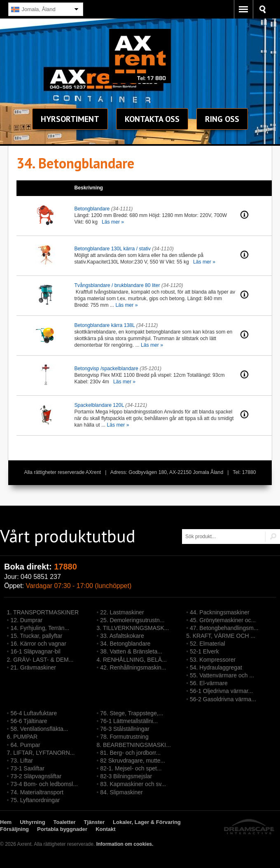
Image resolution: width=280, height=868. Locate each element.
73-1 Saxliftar (27, 768)
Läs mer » (113, 222)
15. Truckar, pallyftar (36, 636)
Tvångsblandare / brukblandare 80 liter (117, 285)
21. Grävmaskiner (33, 667)
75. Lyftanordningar (35, 800)
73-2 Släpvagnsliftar (36, 776)
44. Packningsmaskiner (220, 612)
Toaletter (65, 822)
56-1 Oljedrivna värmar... (221, 691)
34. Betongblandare (125, 644)
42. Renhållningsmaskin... (133, 667)
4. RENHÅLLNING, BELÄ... (131, 660)
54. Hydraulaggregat (216, 667)
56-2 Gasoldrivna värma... (223, 699)
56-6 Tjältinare (29, 721)
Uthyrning (32, 822)
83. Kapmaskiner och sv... (133, 784)
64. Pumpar (25, 745)
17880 (65, 567)
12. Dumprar (26, 620)
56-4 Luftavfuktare (34, 713)
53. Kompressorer (213, 660)
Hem (6, 822)
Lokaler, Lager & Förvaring (147, 822)
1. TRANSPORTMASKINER (43, 612)
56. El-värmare (209, 683)
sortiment (70, 119)
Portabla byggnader (62, 829)
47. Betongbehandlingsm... (224, 628)
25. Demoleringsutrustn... (132, 620)
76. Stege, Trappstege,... (132, 713)
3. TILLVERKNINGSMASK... (133, 628)
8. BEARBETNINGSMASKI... (134, 745)
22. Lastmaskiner (122, 612)
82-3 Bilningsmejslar (126, 776)
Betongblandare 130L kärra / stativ (112, 249)
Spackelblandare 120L (99, 405)
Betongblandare (92, 209)
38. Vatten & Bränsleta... (131, 651)
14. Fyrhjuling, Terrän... (40, 628)
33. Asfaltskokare (122, 636)
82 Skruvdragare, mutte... (133, 761)
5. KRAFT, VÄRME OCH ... (221, 636)
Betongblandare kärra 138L (104, 325)
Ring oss (222, 119)
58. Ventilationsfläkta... (39, 729)
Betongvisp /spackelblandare (106, 369)
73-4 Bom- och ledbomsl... (44, 784)
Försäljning (14, 829)
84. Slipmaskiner (121, 792)
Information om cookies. (125, 844)
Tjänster (94, 822)
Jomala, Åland (33, 9)
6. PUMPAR (22, 737)
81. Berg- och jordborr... (130, 753)
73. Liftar (21, 761)
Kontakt (152, 119)
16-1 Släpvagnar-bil (35, 651)
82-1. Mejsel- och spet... (131, 768)
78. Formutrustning (124, 737)
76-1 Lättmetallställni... (129, 721)
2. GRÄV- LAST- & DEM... (40, 660)
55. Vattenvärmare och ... (222, 675)
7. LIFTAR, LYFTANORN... (41, 753)
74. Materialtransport (37, 792)
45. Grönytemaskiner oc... (223, 620)
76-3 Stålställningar (125, 729)
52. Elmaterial (208, 644)
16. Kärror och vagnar (38, 644)
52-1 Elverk (204, 651)
